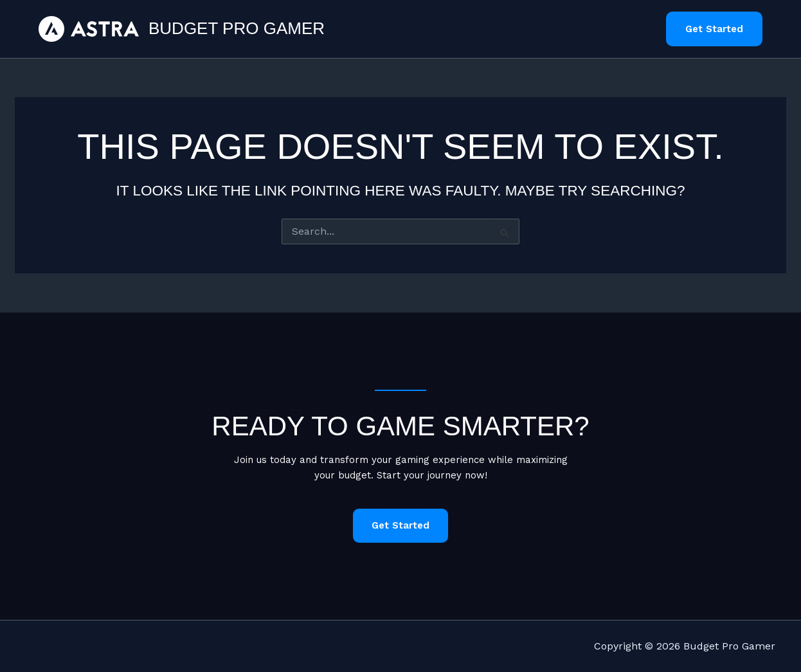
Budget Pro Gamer (237, 28)
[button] (714, 29)
